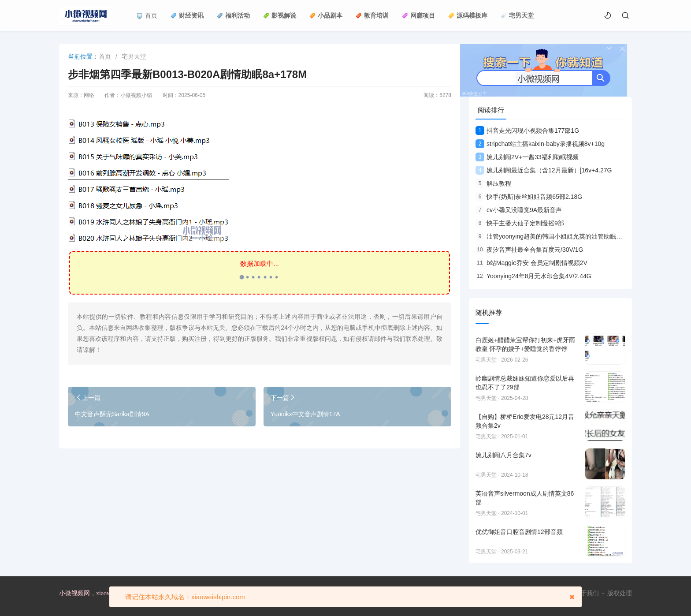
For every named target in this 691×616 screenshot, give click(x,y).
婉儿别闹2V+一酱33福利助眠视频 (527, 157)
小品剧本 (326, 15)
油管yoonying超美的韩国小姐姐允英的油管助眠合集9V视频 (562, 236)
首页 (147, 15)
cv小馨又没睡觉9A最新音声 (519, 210)
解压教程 (493, 183)
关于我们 (587, 593)
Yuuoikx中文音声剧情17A (305, 414)
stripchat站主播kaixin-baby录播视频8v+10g (540, 144)
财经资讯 (187, 15)
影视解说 (280, 15)
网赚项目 (418, 15)
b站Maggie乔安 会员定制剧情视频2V (531, 263)
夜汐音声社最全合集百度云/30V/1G (529, 250)
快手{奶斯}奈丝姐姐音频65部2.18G (529, 197)
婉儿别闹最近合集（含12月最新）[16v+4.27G (544, 170)
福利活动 (233, 15)
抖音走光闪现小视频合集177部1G (527, 131)
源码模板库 (468, 15)
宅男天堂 (517, 15)
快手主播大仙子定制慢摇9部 (520, 223)
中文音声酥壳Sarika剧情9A (112, 414)
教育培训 (372, 15)
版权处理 (620, 593)
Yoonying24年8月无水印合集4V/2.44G (533, 276)
